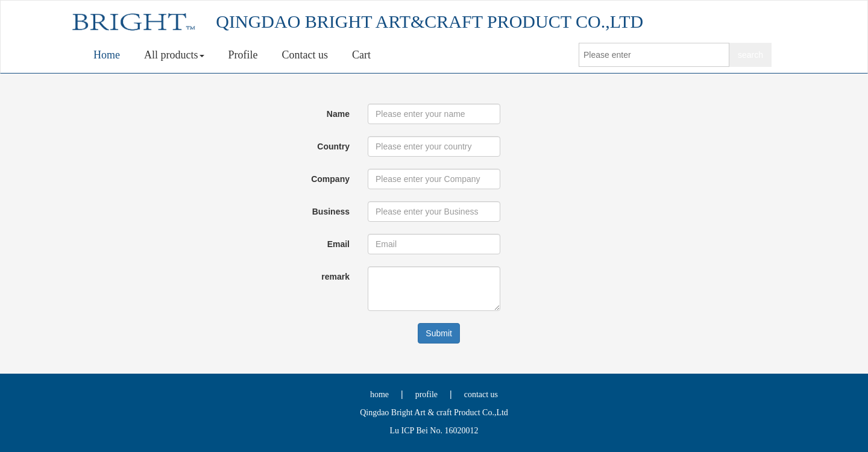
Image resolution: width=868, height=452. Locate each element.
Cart (361, 55)
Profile (243, 55)
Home (107, 55)
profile (426, 394)
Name (338, 114)
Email (338, 244)
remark (335, 277)
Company (330, 179)
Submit (439, 333)
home (379, 394)
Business (331, 212)
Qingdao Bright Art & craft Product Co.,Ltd (434, 413)
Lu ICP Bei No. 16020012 (434, 431)
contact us (481, 394)
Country (333, 146)
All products (174, 55)
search (750, 55)
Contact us (305, 55)
